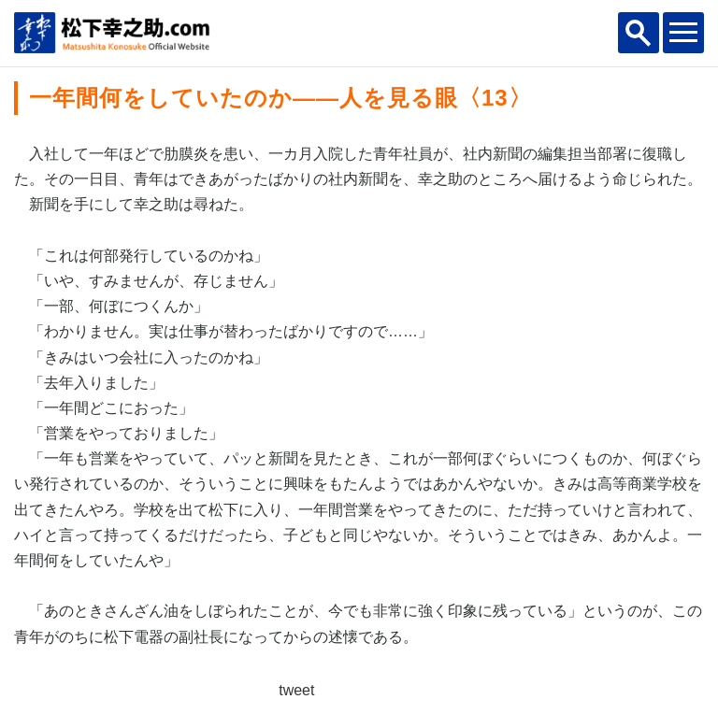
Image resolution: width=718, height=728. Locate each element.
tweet (296, 690)
